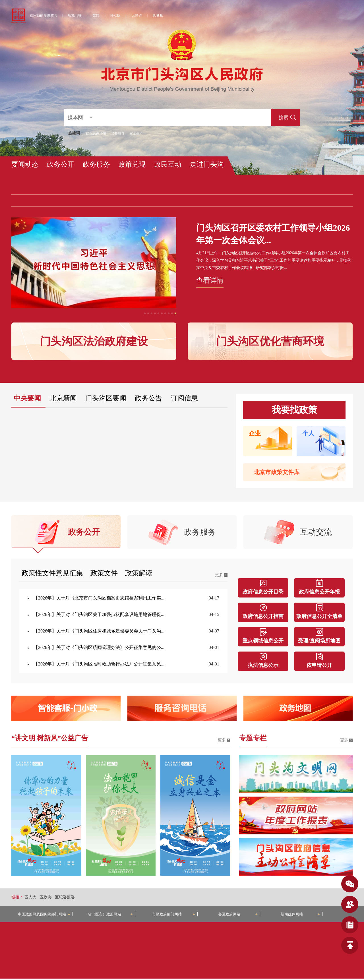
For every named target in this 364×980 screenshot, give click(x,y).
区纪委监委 (65, 899)
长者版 (158, 15)
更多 (219, 576)
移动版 (115, 15)
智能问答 (75, 15)
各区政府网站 (238, 916)
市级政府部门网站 (174, 916)
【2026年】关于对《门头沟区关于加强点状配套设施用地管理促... (99, 616)
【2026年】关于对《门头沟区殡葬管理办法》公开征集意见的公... (99, 649)
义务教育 (118, 133)
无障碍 (137, 15)
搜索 (281, 117)
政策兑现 (132, 164)
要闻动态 (25, 164)
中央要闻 (27, 398)
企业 (255, 433)
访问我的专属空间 (44, 15)
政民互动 (168, 164)
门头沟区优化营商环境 (270, 341)
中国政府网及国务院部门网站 (44, 916)
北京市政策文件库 (277, 472)
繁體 (96, 15)
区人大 (30, 899)
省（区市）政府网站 (110, 916)
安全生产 (136, 133)
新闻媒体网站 (300, 916)
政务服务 (96, 164)
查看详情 (210, 280)
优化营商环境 (96, 133)
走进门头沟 (207, 164)
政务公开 (61, 164)
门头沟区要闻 (106, 398)
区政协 (45, 899)
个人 (308, 433)
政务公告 (148, 398)
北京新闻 (63, 398)
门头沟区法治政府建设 (94, 341)
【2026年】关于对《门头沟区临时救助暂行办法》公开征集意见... (99, 665)
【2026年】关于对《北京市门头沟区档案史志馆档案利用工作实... (99, 599)
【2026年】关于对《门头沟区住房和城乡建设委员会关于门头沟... (99, 632)
